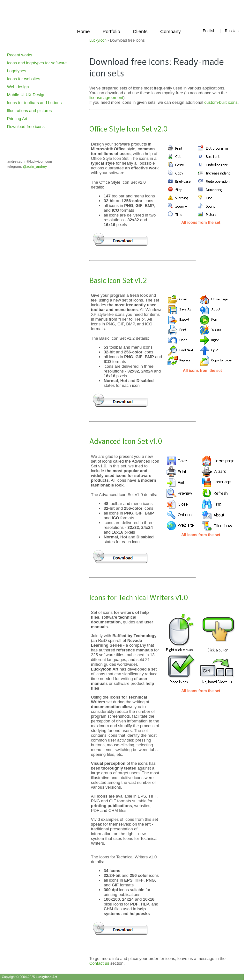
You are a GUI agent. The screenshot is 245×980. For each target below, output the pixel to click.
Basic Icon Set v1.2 (118, 281)
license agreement (106, 98)
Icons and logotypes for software (37, 63)
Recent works (20, 55)
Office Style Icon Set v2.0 (128, 130)
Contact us (99, 963)
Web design (18, 87)
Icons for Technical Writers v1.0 (139, 598)
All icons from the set (201, 223)
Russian (232, 31)
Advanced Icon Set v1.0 (126, 442)
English (209, 31)
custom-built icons (221, 102)
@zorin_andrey (35, 167)
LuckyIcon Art (46, 977)
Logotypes (17, 71)
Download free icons (26, 127)
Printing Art (17, 119)
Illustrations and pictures (29, 111)
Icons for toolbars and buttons (34, 103)
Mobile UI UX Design (26, 95)
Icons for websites (24, 79)
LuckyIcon (98, 40)
